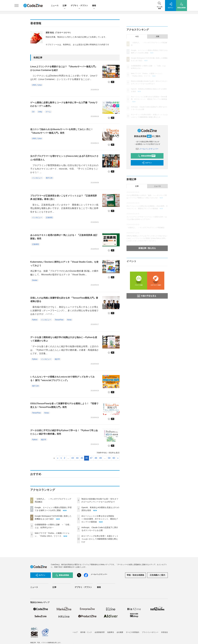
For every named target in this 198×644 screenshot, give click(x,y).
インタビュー (37, 178)
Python (35, 320)
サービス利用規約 (133, 632)
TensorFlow (59, 320)
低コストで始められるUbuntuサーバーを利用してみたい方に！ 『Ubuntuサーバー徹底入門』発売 (62, 131)
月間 (157, 37)
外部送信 (164, 632)
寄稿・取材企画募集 (135, 575)
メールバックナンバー (147, 149)
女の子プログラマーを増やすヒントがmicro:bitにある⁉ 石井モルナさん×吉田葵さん (64, 158)
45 (82, 458)
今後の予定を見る (147, 296)
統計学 (57, 359)
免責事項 (111, 632)
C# (33, 112)
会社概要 (120, 632)
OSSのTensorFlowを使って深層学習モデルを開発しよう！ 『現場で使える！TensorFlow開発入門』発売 (64, 405)
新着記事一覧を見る (147, 248)
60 (114, 458)
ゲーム (48, 112)
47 (91, 458)
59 (109, 458)
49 (101, 458)
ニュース (55, 6)
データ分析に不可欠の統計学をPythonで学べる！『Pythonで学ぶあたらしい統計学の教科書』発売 (64, 432)
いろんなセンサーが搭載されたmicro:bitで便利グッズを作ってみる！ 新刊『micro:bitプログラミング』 (62, 379)
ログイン (147, 163)
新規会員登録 (147, 156)
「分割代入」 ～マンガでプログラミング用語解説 (145, 228)
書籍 (94, 6)
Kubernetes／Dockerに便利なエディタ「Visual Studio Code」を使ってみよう (64, 264)
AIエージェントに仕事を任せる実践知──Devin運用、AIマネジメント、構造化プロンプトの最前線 (100, 519)
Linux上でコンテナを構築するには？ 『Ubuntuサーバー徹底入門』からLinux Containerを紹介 (64, 68)
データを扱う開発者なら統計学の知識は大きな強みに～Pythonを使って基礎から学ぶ (64, 339)
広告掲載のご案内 (157, 575)
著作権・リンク (86, 632)
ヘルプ (75, 632)
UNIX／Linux (37, 85)
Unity (40, 112)
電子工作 (49, 178)
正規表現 (49, 218)
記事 (65, 6)
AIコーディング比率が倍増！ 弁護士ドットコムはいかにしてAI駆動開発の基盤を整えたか (100, 539)
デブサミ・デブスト (79, 6)
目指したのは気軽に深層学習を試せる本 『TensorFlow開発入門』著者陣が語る (64, 300)
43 (73, 458)
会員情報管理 (100, 632)
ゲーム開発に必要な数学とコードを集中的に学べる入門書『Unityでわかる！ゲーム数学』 (64, 104)
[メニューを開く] (16, 6)
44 (77, 458)
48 (96, 458)
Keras (69, 320)
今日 (137, 37)
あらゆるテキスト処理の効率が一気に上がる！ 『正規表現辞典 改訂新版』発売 (64, 237)
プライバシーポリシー (150, 632)
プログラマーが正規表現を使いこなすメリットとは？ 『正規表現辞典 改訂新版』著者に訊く (64, 197)
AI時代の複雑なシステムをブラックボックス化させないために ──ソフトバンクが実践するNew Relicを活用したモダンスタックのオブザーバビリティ (147, 238)
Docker (35, 280)
